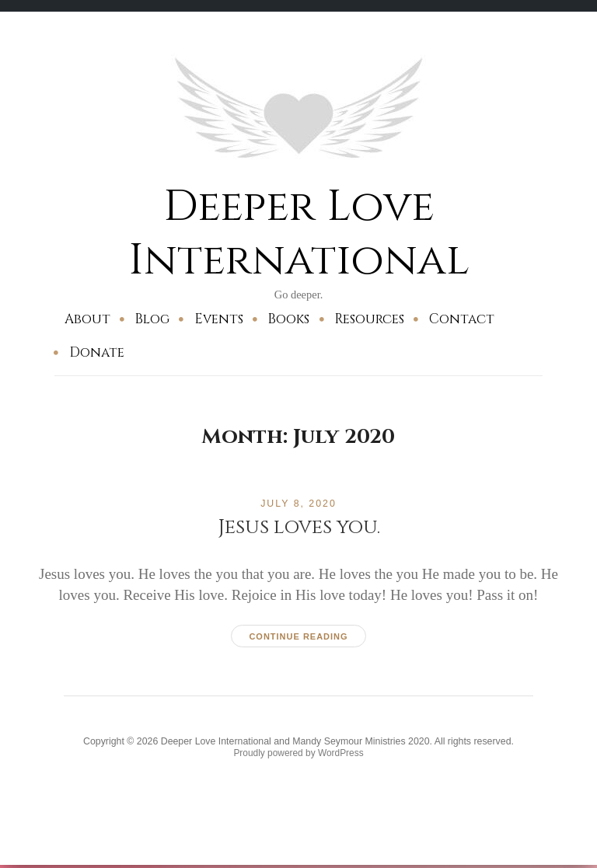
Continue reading (298, 636)
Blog (152, 318)
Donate (97, 352)
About (87, 318)
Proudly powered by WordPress (298, 755)
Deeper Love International (298, 233)
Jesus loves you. (298, 527)
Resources (369, 318)
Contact (462, 318)
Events (219, 318)
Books (288, 318)
